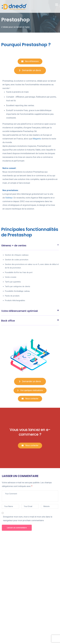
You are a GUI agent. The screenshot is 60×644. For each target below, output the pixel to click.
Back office (8, 321)
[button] (30, 61)
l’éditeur (9, 198)
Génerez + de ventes (14, 245)
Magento (37, 139)
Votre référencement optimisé (20, 311)
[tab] (30, 245)
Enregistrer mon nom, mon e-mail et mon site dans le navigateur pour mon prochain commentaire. (28, 519)
